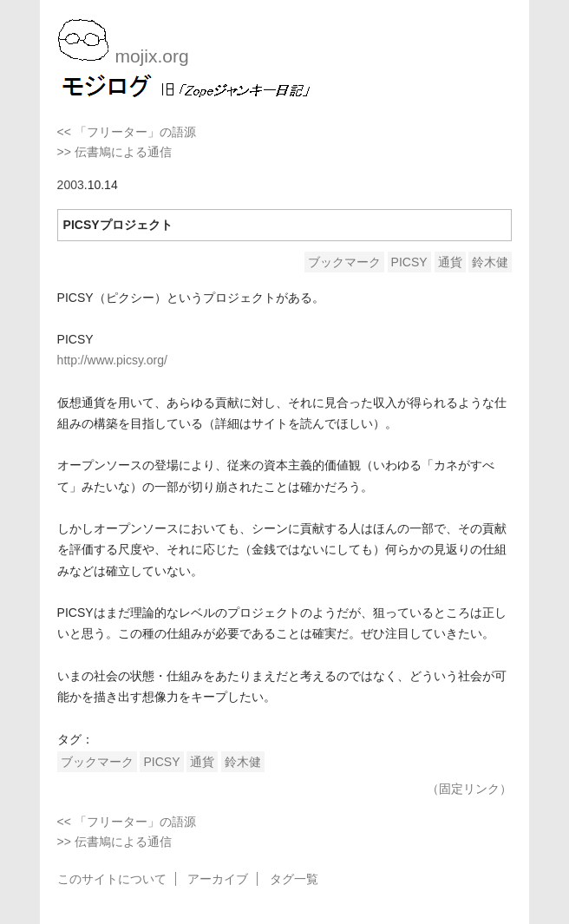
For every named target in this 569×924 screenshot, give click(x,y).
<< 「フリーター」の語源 (127, 132)
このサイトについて (112, 879)
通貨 (450, 262)
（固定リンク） (469, 789)
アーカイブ (218, 879)
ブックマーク (344, 262)
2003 (71, 185)
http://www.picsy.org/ (112, 360)
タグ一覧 (294, 879)
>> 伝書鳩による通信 (114, 152)
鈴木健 (490, 262)
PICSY (409, 262)
